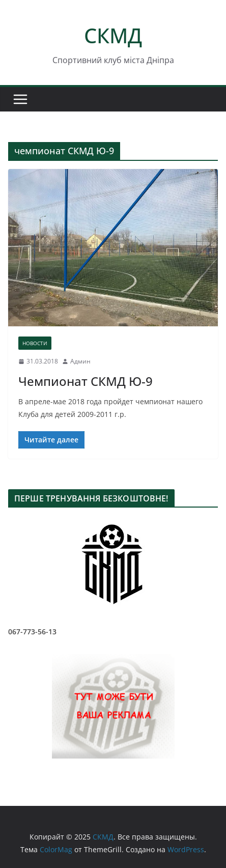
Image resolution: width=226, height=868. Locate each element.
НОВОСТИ (35, 343)
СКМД (113, 35)
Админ (80, 361)
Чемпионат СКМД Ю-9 (86, 381)
